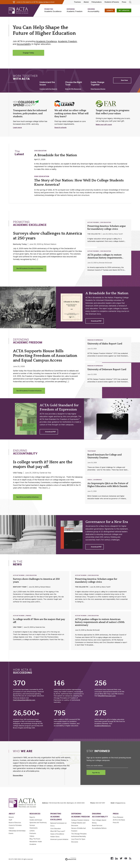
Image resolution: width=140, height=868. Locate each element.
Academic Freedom (67, 41)
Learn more (17, 128)
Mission (11, 819)
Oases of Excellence (57, 835)
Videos (90, 481)
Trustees (77, 2)
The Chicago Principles (79, 835)
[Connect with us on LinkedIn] (117, 860)
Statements (34, 830)
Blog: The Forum (35, 840)
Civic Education (40, 151)
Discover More (18, 777)
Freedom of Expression (95, 340)
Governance (98, 481)
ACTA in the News (93, 222)
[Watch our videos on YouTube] (126, 860)
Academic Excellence (46, 41)
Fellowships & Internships (17, 832)
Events (11, 835)
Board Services (97, 827)
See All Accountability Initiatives (28, 498)
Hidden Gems (55, 838)
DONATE (110, 10)
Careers (11, 830)
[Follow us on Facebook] (112, 860)
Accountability (24, 44)
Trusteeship (92, 452)
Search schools (60, 128)
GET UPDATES (124, 10)
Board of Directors (15, 824)
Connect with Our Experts (48, 89)
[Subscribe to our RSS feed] (130, 860)
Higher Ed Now (44, 2)
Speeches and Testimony (38, 824)
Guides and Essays (36, 821)
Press (124, 2)
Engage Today (28, 53)
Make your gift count (104, 125)
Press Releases (118, 819)
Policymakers (97, 2)
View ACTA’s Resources (73, 89)
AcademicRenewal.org (103, 727)
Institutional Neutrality (79, 838)
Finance (29, 617)
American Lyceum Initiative (59, 841)
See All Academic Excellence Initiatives (30, 268)
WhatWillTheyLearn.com (107, 697)
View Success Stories (98, 89)
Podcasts (33, 835)
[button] (53, 10)
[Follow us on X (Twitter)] (121, 860)
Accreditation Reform (99, 830)
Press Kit (116, 824)
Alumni (86, 2)
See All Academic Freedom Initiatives (29, 391)
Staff (10, 821)
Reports (32, 819)
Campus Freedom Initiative (80, 822)
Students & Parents (112, 2)
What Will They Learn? (58, 833)
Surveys (32, 827)
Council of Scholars (15, 827)
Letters (32, 832)
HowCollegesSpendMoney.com (24, 702)
